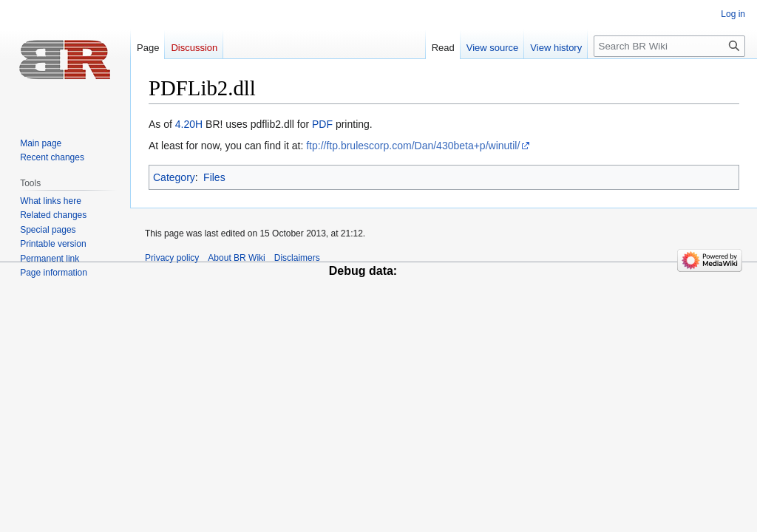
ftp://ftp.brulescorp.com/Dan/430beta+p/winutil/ (413, 146)
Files (214, 177)
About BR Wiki (236, 258)
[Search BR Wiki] (669, 46)
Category (174, 177)
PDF (322, 124)
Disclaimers (297, 258)
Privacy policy (172, 258)
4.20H (189, 124)
